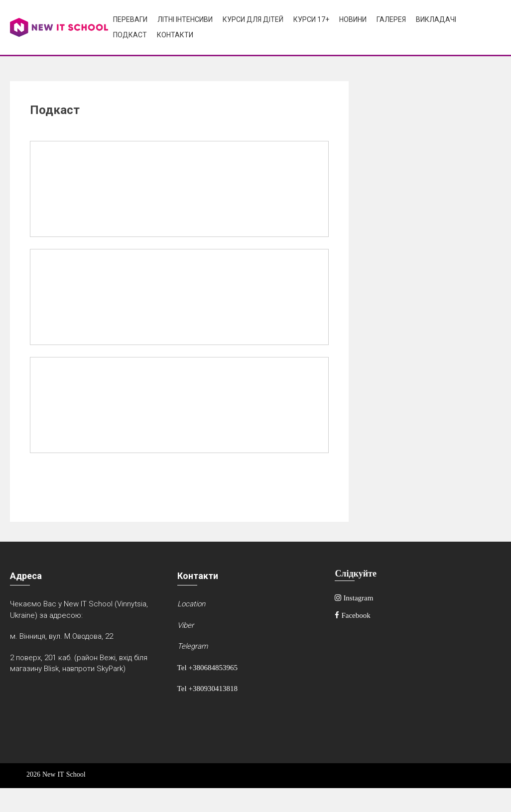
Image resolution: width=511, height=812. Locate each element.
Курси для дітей (253, 19)
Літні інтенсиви (185, 19)
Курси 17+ (311, 19)
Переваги (130, 19)
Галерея (391, 19)
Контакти (175, 35)
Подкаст (130, 35)
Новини (353, 19)
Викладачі (436, 19)
